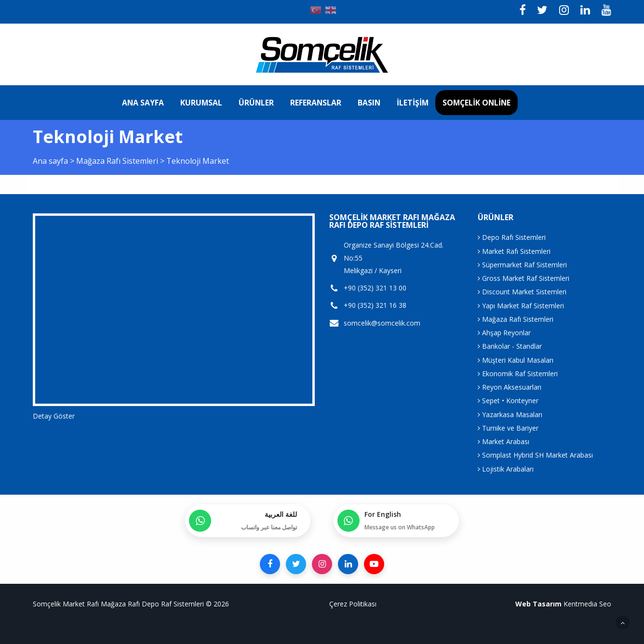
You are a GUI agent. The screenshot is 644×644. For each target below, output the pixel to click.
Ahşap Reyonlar (504, 333)
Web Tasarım (538, 604)
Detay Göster (54, 416)
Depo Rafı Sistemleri (512, 237)
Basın (369, 103)
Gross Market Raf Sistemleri (523, 278)
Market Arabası (503, 441)
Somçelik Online (476, 103)
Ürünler (256, 103)
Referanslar (316, 103)
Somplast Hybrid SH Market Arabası (535, 455)
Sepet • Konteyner (508, 401)
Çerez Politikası (353, 604)
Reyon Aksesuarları (510, 387)
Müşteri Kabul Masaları (516, 360)
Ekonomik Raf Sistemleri (518, 374)
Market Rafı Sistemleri (514, 251)
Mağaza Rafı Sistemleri (118, 161)
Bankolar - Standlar (510, 346)
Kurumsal (201, 103)
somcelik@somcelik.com (382, 323)
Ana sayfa (143, 103)
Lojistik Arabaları (506, 469)
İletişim (413, 103)
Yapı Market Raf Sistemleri (521, 306)
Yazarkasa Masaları (510, 414)
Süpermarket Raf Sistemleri (522, 265)
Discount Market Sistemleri (522, 292)
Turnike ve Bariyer (508, 428)
